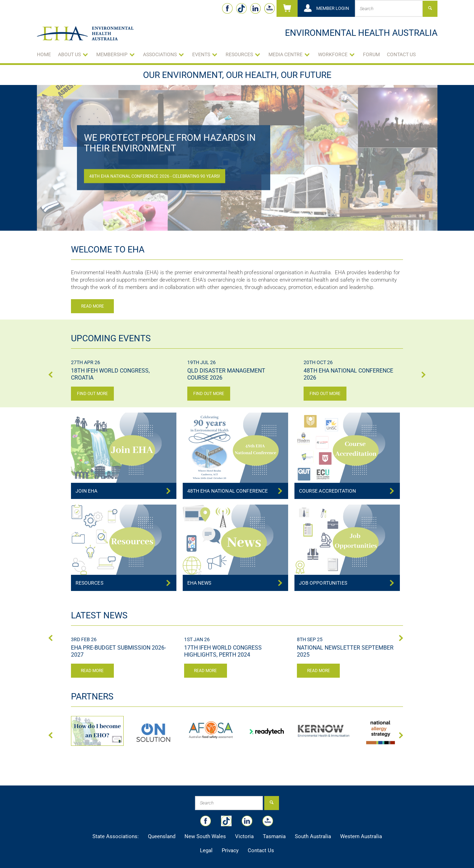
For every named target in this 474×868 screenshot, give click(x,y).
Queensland (162, 836)
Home (44, 54)
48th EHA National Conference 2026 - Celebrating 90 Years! (155, 176)
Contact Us (401, 54)
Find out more (92, 394)
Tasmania (274, 836)
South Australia (313, 836)
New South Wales (205, 836)
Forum (371, 54)
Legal (206, 850)
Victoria (244, 836)
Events (201, 54)
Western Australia (361, 836)
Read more (93, 306)
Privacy (230, 850)
